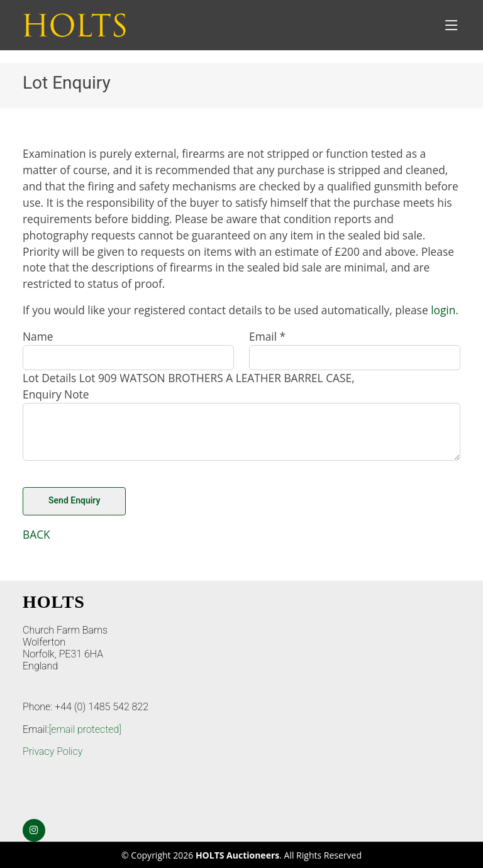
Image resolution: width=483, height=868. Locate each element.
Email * (267, 336)
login (443, 310)
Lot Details (49, 378)
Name (38, 336)
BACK (36, 534)
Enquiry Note (56, 394)
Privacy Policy (53, 751)
